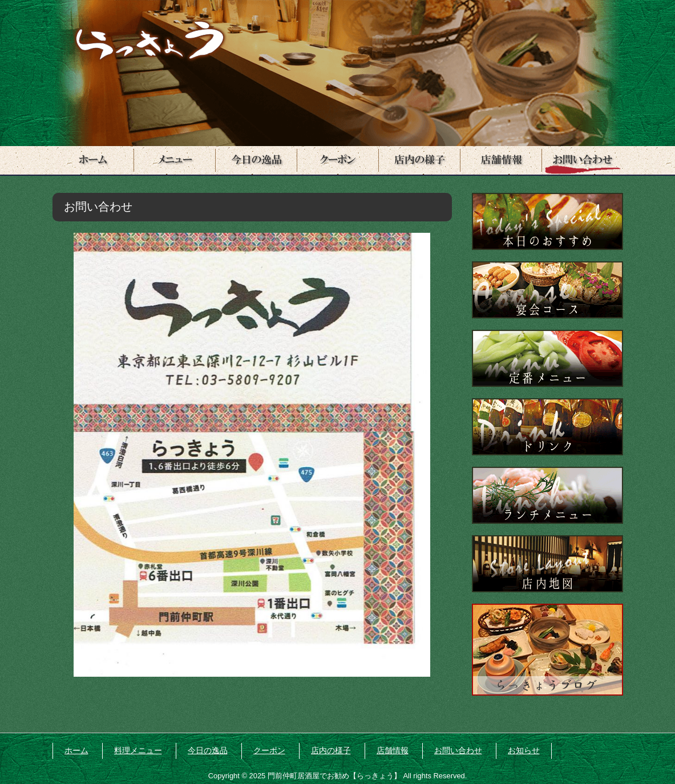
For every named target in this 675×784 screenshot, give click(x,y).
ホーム (76, 750)
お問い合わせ (458, 750)
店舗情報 (393, 750)
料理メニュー (138, 750)
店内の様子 (331, 750)
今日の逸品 (208, 750)
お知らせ (524, 750)
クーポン (269, 750)
